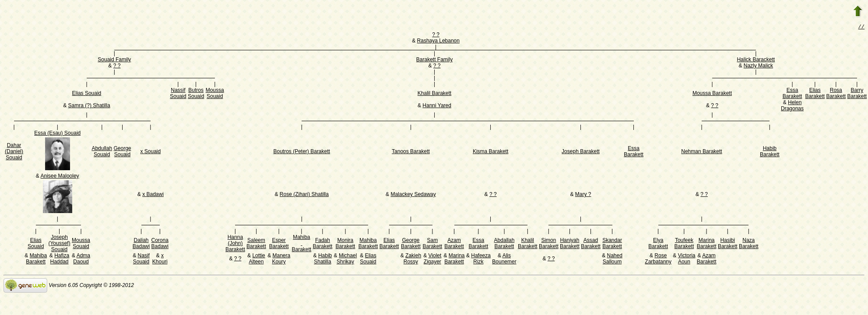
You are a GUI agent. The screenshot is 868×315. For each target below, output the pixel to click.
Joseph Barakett (581, 152)
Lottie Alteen (257, 259)
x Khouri (160, 259)
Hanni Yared (437, 106)
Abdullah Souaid (102, 152)
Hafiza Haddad (60, 259)
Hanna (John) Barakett (235, 244)
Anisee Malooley (60, 177)
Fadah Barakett (323, 244)
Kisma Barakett (490, 152)
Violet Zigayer (433, 259)
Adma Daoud (82, 259)
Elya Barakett (658, 244)
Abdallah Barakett (504, 244)
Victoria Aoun (687, 259)
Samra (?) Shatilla (89, 106)
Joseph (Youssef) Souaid (59, 244)
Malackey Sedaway (413, 195)
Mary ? (583, 195)
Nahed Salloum (613, 259)
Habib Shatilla (323, 259)
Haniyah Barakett (570, 244)
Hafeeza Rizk (481, 259)
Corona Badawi (160, 244)
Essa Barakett (792, 94)
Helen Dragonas (792, 106)
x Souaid (151, 152)
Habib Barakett (770, 152)
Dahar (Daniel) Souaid (14, 152)
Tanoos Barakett (411, 152)
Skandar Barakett (612, 244)
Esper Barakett (279, 244)
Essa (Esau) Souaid (57, 134)
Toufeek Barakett (684, 244)
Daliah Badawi (141, 244)
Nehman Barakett (701, 152)
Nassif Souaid (178, 94)
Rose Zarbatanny (658, 259)
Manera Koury (281, 259)
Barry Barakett (857, 94)
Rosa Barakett (836, 94)
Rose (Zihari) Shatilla (304, 195)
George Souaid (122, 152)
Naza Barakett (749, 244)
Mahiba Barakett (302, 244)
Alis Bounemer (504, 259)
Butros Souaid (196, 94)
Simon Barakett (549, 244)
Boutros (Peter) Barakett (302, 152)
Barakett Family (434, 60)
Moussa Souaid (215, 94)
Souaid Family (114, 60)
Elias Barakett (815, 94)
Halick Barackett (756, 60)
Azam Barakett (454, 244)
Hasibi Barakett (728, 244)
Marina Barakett (707, 244)
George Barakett (411, 244)
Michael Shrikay (347, 259)
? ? (436, 35)
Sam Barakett (432, 244)
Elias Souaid (87, 94)
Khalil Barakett (434, 94)
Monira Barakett (346, 244)
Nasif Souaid (141, 259)
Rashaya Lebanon (438, 42)
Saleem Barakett (256, 244)
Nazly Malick (758, 66)
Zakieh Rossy (412, 259)
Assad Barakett (591, 244)
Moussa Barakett (712, 94)
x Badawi (153, 195)
